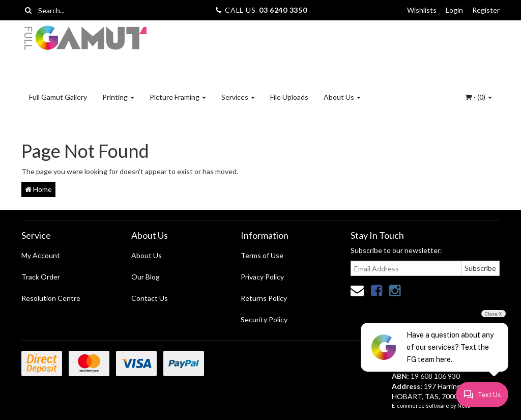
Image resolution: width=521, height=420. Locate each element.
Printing (118, 97)
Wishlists (422, 10)
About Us (342, 97)
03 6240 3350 (283, 10)
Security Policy (264, 319)
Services (238, 97)
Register (486, 10)
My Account (41, 255)
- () (479, 97)
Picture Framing (178, 97)
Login (454, 10)
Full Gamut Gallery (58, 97)
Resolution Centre (51, 298)
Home (38, 189)
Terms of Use (262, 255)
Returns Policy (264, 298)
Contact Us (150, 298)
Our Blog (146, 277)
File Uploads (289, 97)
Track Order (41, 277)
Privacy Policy (262, 277)
